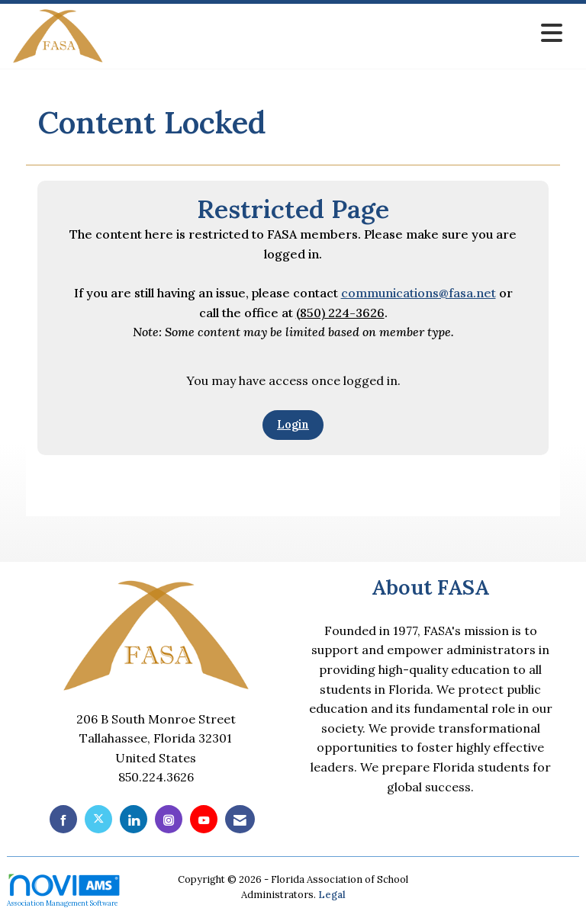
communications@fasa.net (419, 293)
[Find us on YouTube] (204, 819)
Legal (332, 895)
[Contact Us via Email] (240, 819)
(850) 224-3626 (340, 313)
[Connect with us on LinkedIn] (134, 819)
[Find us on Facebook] (63, 819)
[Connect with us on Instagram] (169, 819)
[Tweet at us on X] (98, 819)
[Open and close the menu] (337, 33)
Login (293, 425)
